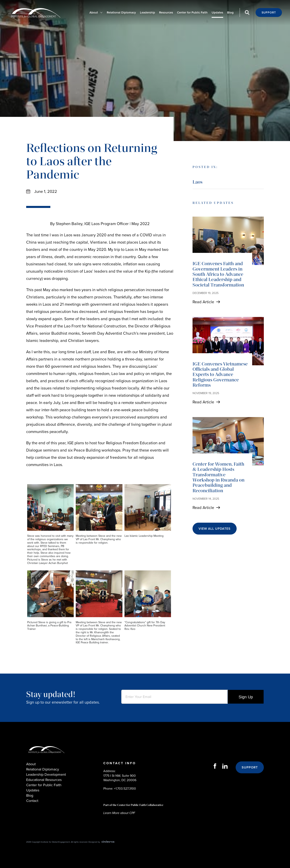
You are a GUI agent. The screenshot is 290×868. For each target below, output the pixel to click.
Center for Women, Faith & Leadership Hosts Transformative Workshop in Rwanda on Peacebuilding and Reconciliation (219, 477)
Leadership (148, 12)
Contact (32, 801)
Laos (197, 182)
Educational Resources (44, 780)
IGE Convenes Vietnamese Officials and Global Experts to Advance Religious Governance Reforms (220, 374)
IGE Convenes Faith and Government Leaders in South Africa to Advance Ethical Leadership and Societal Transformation (218, 274)
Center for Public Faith (192, 12)
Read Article (203, 302)
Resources (166, 12)
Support (269, 12)
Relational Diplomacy (121, 12)
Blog (230, 12)
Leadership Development (46, 775)
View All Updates (215, 529)
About (94, 12)
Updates (217, 12)
